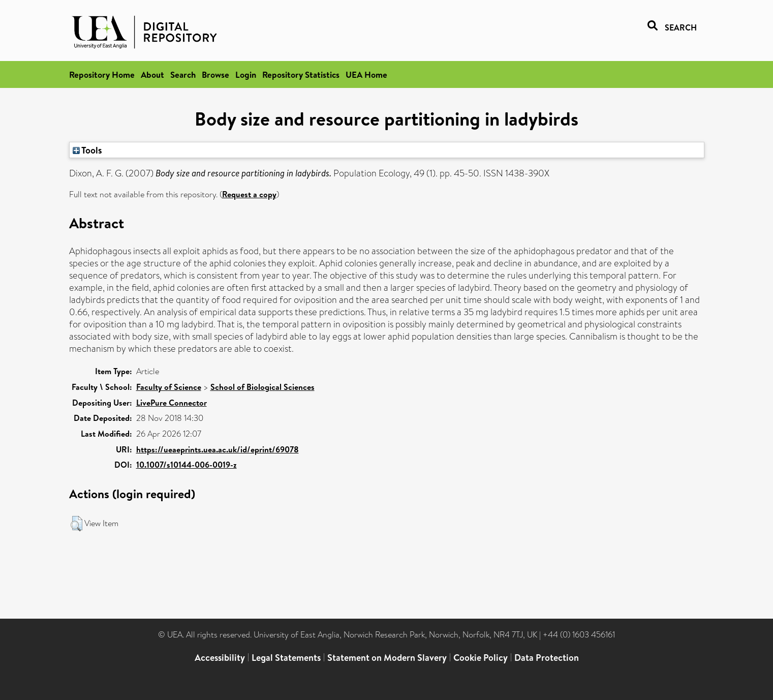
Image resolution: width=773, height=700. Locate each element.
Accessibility (220, 658)
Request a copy (249, 194)
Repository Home (102, 74)
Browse (215, 74)
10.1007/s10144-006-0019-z (187, 465)
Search (183, 74)
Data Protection (547, 658)
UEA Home (366, 74)
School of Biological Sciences (262, 387)
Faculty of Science (169, 387)
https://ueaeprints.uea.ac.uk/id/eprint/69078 (218, 449)
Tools (87, 150)
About (152, 74)
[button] (76, 524)
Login (246, 74)
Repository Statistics (301, 74)
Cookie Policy (481, 658)
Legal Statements (286, 658)
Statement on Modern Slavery (387, 658)
